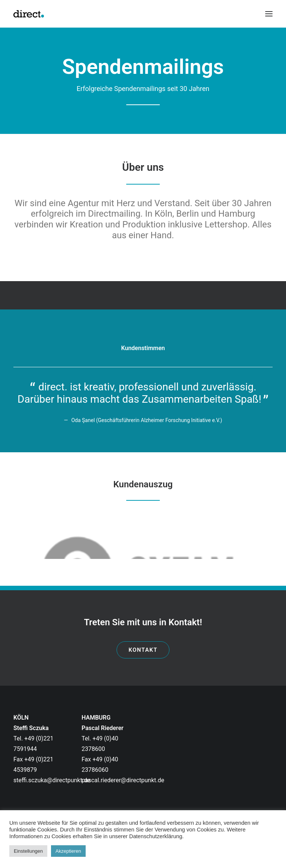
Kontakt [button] (143, 650)
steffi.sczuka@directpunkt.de (52, 780)
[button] (269, 14)
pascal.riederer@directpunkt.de (123, 780)
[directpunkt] (29, 14)
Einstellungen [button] (28, 851)
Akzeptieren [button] (68, 851)
